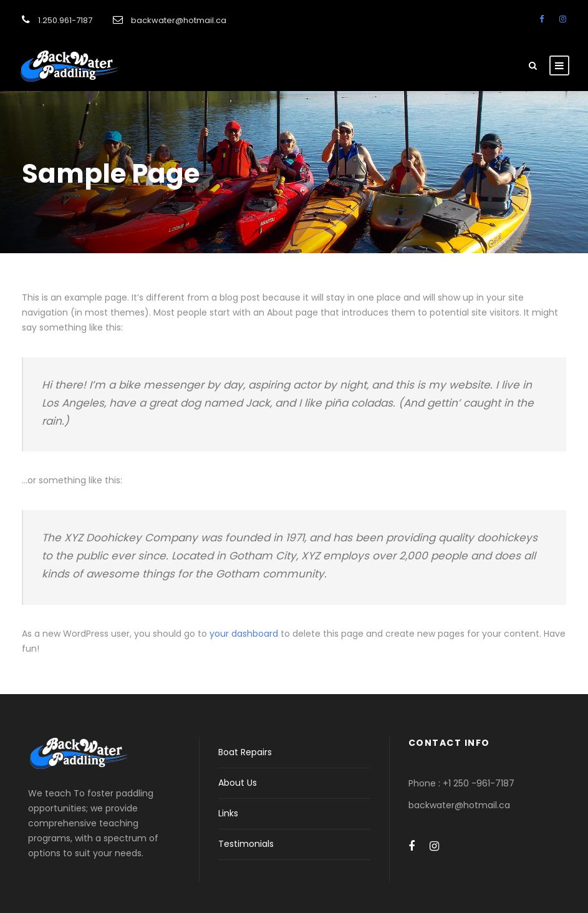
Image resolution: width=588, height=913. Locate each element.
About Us (238, 783)
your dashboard (244, 634)
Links (228, 813)
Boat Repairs (245, 752)
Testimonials (246, 844)
